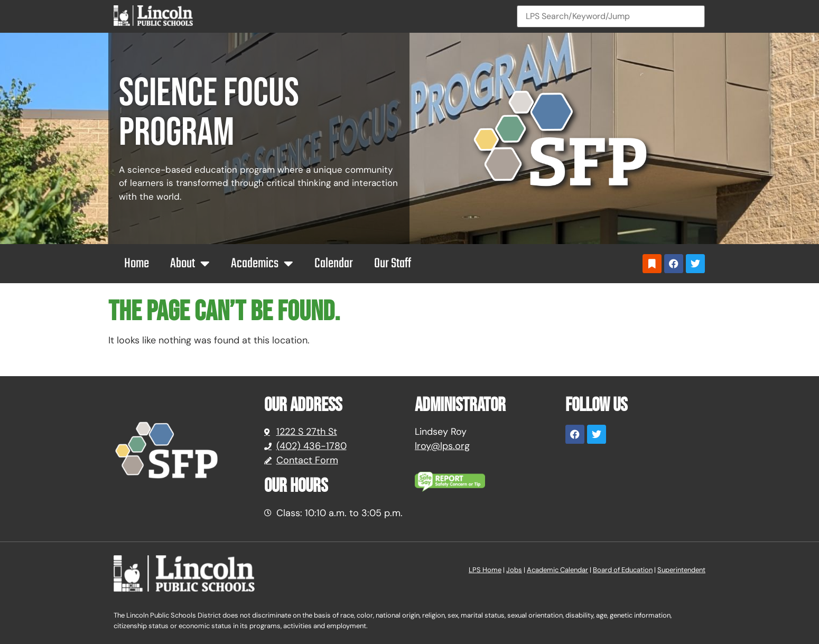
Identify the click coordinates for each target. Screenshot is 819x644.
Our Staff (393, 264)
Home (137, 264)
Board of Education (623, 570)
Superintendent (681, 570)
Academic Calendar (557, 570)
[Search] (611, 16)
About (190, 264)
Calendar (334, 264)
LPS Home (485, 570)
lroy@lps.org (442, 446)
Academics (262, 264)
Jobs (514, 570)
